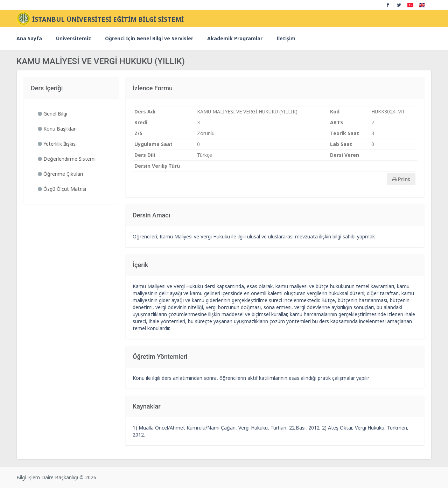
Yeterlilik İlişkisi (57, 144)
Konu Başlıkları (57, 129)
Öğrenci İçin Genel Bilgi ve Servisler (149, 38)
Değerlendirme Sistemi (67, 159)
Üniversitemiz (73, 38)
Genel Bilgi (52, 114)
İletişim (286, 38)
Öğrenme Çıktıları (60, 174)
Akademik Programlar (235, 38)
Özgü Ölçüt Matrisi (62, 189)
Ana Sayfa (29, 38)
